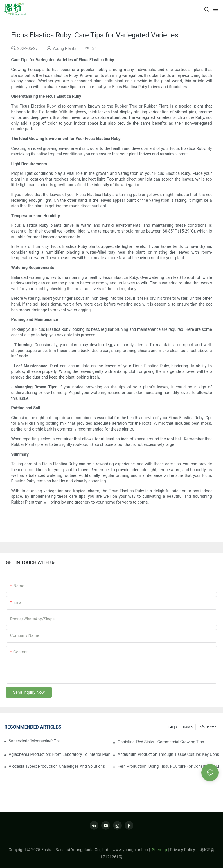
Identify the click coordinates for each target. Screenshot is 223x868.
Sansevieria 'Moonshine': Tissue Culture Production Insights (34, 741)
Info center (207, 727)
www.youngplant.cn (130, 850)
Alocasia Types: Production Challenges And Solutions (57, 766)
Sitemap (159, 850)
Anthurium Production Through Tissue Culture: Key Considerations (168, 754)
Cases (188, 727)
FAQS (173, 727)
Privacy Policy (185, 850)
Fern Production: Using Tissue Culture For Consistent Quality (168, 766)
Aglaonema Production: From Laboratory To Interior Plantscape (59, 754)
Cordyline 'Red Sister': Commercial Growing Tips (161, 742)
